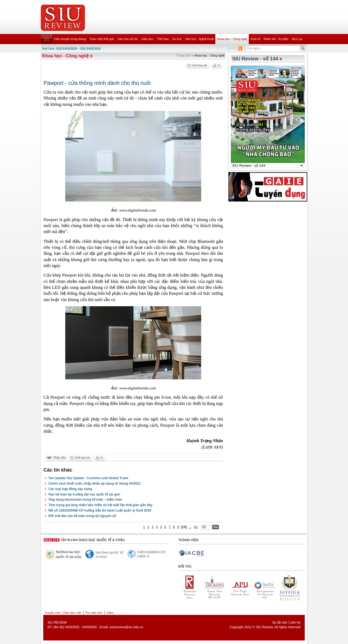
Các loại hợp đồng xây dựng (70, 489)
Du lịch (177, 39)
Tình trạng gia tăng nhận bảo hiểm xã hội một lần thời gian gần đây (100, 505)
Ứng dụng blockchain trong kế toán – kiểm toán (85, 500)
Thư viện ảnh (94, 613)
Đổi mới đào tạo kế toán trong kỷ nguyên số (82, 516)
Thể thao (163, 39)
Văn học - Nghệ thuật (199, 39)
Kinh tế (255, 39)
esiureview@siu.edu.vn (126, 627)
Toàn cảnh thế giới (102, 39)
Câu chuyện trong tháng (70, 39)
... (190, 527)
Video (110, 613)
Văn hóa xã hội (128, 39)
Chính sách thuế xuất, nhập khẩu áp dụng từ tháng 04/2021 (95, 484)
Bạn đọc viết (73, 613)
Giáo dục (147, 39)
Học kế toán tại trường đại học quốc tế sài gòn (84, 494)
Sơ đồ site (279, 623)
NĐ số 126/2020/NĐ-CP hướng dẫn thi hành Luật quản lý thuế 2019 (100, 510)
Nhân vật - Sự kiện (276, 39)
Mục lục (297, 39)
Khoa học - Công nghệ (232, 39)
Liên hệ (295, 623)
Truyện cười (53, 613)
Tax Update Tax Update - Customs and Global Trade (88, 478)
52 (196, 527)
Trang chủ (183, 55)
